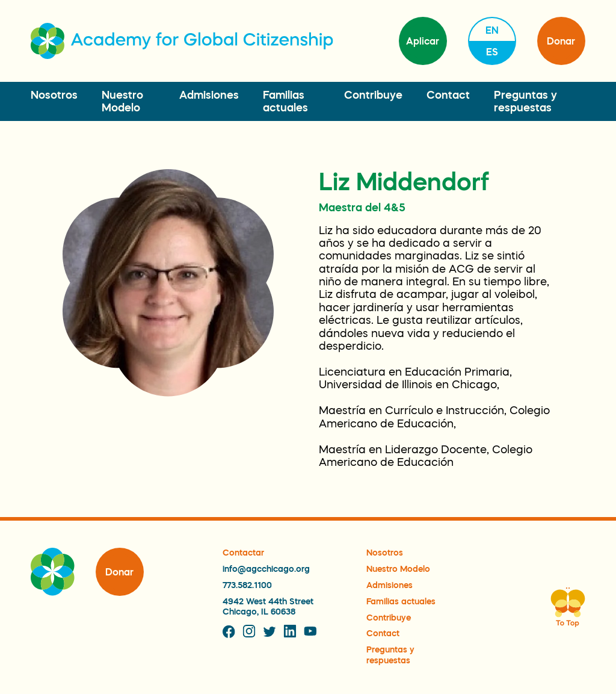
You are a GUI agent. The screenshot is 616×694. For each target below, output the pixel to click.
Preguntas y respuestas (390, 655)
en (492, 30)
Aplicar (423, 41)
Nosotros (54, 95)
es (492, 52)
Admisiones (209, 95)
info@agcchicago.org (266, 569)
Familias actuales (401, 601)
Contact (448, 95)
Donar (561, 41)
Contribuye (373, 95)
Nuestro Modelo (398, 569)
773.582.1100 (247, 585)
